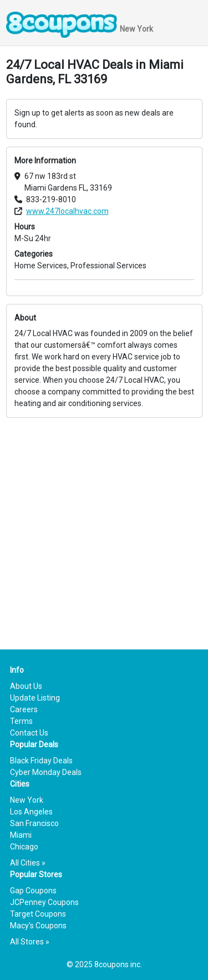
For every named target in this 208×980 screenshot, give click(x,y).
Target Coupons (38, 914)
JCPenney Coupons (44, 902)
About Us (26, 686)
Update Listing (35, 698)
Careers (24, 709)
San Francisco (34, 823)
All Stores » (30, 942)
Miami (21, 835)
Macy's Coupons (38, 926)
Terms (21, 721)
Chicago (24, 847)
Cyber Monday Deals (46, 772)
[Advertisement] (104, 522)
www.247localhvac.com (67, 211)
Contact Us (29, 733)
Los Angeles (31, 812)
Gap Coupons (33, 891)
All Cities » (28, 863)
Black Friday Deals (41, 761)
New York (27, 800)
